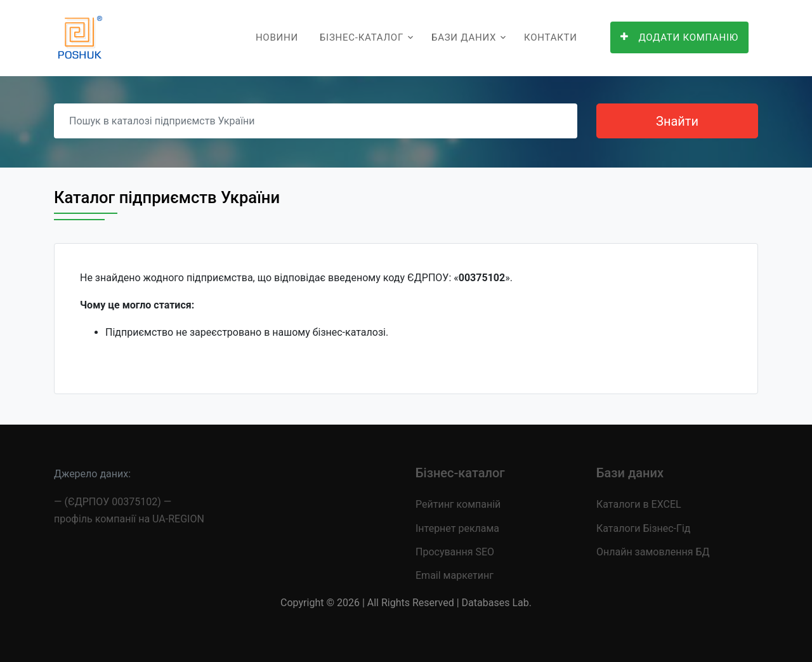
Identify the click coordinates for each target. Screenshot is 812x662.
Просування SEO (455, 552)
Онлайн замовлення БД (653, 552)
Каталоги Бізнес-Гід (643, 528)
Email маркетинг (455, 575)
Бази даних (464, 37)
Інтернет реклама (457, 528)
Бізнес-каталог (362, 37)
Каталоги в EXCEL (639, 504)
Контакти (551, 37)
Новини (277, 37)
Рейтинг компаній (458, 504)
